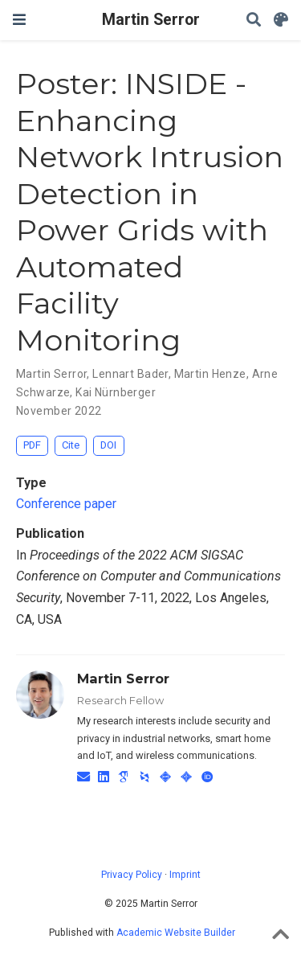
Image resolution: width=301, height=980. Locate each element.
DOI (108, 445)
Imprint (185, 875)
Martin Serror (151, 20)
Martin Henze (210, 374)
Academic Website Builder (176, 933)
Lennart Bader (130, 374)
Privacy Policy (132, 875)
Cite (71, 445)
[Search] (254, 21)
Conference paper (66, 504)
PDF (32, 445)
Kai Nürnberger (116, 392)
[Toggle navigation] (19, 20)
